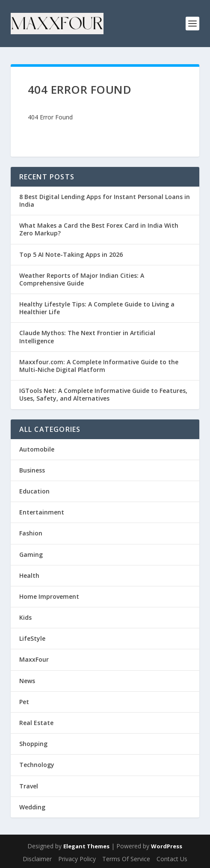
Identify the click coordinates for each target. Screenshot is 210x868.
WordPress (167, 846)
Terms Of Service (126, 859)
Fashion (31, 533)
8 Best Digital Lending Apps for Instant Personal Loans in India (105, 201)
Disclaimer (37, 859)
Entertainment (42, 512)
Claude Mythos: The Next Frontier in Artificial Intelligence (87, 337)
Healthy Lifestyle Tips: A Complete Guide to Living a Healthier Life (97, 308)
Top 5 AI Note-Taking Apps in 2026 (71, 254)
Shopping (33, 744)
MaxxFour (34, 659)
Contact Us (172, 859)
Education (34, 491)
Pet (24, 702)
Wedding (32, 807)
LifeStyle (32, 638)
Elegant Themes (86, 846)
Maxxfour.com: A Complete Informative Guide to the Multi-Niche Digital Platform (99, 366)
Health (29, 575)
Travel (29, 786)
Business (32, 470)
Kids (25, 617)
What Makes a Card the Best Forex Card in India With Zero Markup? (99, 229)
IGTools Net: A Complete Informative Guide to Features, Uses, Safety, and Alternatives (103, 394)
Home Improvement (49, 596)
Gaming (31, 554)
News (27, 681)
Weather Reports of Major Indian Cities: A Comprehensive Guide (82, 279)
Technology (37, 765)
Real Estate (36, 723)
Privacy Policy (77, 859)
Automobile (37, 449)
